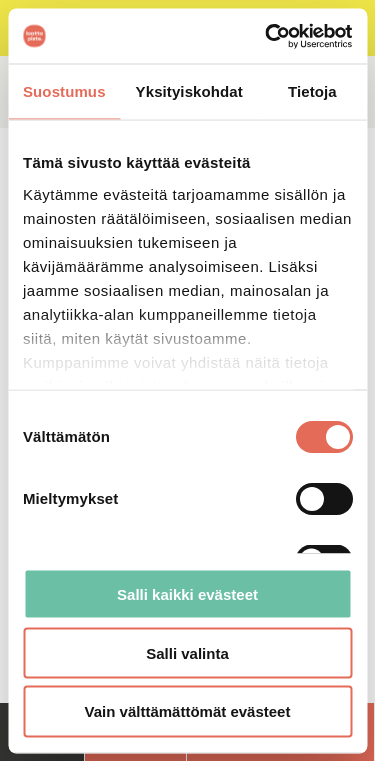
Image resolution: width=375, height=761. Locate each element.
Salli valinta (187, 652)
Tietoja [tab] (312, 91)
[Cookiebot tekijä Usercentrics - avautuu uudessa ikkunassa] (267, 36)
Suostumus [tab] (64, 91)
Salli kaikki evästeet (187, 593)
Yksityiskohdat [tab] (189, 91)
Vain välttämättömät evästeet (188, 711)
